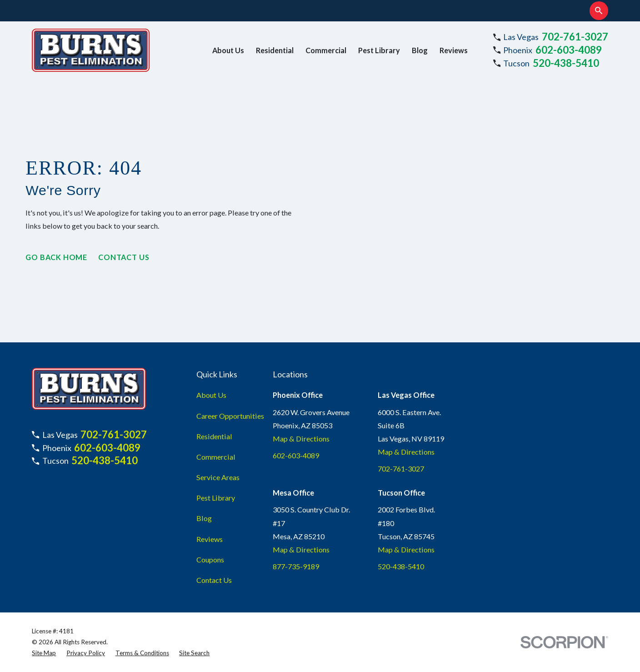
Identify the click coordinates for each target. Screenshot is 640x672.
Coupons (210, 559)
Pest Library (216, 498)
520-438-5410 (566, 63)
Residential (214, 436)
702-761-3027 (575, 37)
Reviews (210, 539)
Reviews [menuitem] (454, 50)
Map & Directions (301, 439)
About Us (211, 395)
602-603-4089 (569, 50)
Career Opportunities (230, 416)
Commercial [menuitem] (326, 50)
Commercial (216, 457)
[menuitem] (44, 653)
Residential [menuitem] (275, 50)
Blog (204, 518)
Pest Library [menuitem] (379, 50)
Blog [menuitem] (420, 50)
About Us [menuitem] (228, 50)
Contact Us (124, 257)
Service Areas (218, 477)
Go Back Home (56, 257)
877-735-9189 (296, 566)
